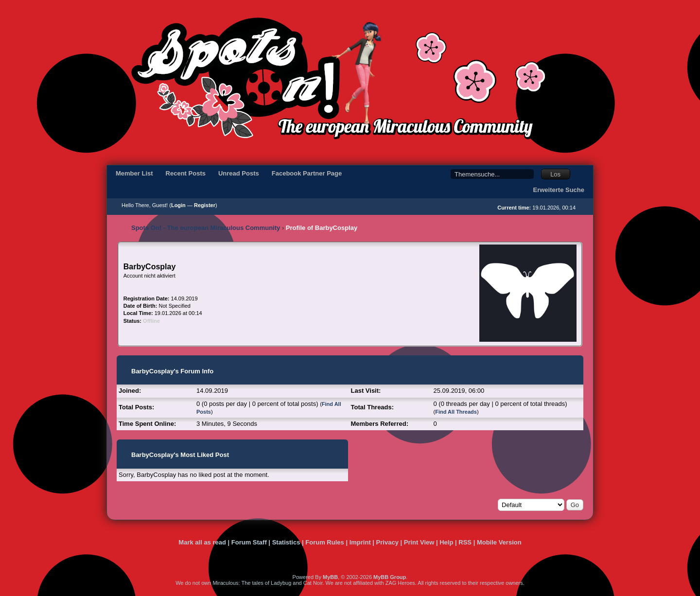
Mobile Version (499, 542)
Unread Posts (239, 173)
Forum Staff (249, 542)
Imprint (360, 542)
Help (446, 542)
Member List (134, 173)
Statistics (286, 542)
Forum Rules (324, 542)
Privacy (387, 542)
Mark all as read (202, 542)
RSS (465, 542)
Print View (419, 542)
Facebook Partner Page (307, 173)
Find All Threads (456, 412)
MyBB (330, 577)
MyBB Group (390, 577)
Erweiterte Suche (559, 190)
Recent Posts (186, 173)
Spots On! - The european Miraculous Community (206, 228)
